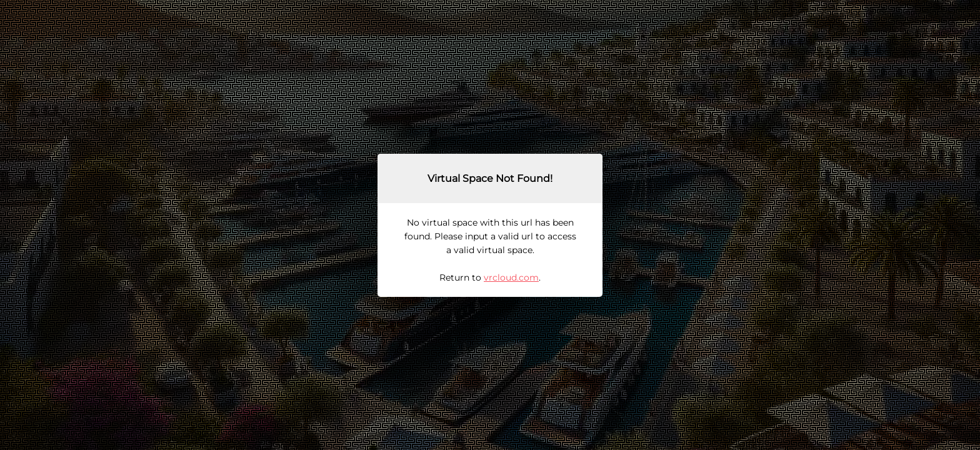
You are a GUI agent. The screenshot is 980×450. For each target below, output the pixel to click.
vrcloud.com (511, 277)
